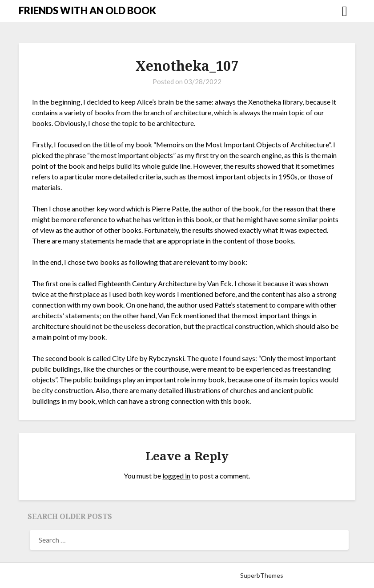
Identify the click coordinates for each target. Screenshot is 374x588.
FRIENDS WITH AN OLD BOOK (87, 10)
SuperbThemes (262, 575)
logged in (176, 476)
